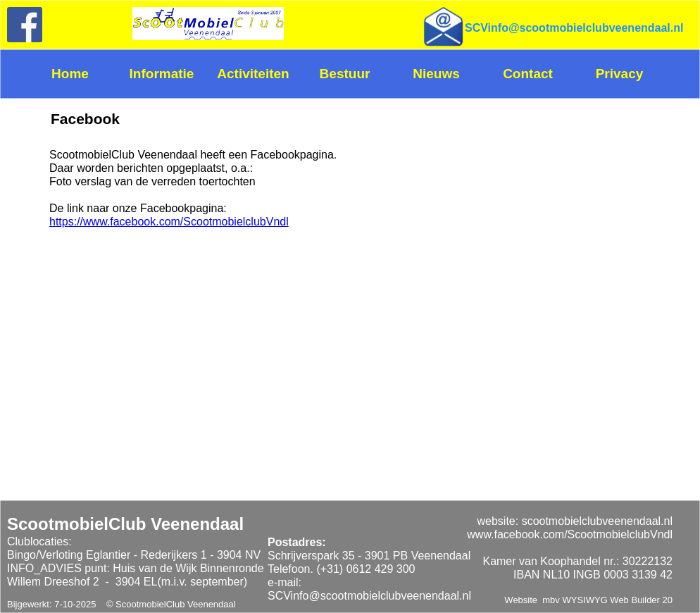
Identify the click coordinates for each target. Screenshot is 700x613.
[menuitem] (75, 74)
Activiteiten (253, 74)
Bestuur (345, 74)
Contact (528, 74)
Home (70, 74)
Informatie (162, 74)
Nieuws (436, 74)
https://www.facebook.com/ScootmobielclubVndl (169, 222)
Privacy (620, 74)
